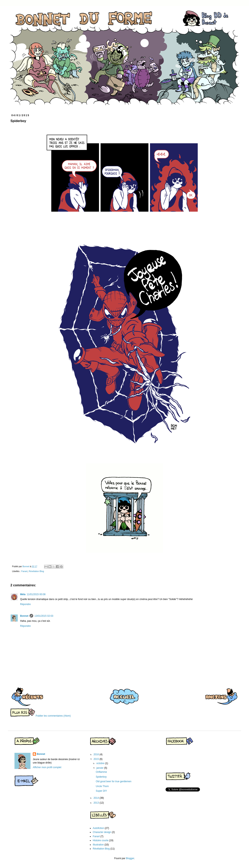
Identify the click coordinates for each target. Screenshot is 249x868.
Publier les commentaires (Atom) (53, 716)
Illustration (98, 845)
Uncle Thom (102, 786)
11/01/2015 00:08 (36, 594)
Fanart (24, 571)
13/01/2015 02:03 (44, 616)
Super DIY (101, 791)
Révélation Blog (36, 571)
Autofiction (98, 828)
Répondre (25, 604)
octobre (101, 763)
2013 (97, 803)
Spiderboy (101, 777)
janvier (100, 768)
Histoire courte (100, 840)
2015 (97, 759)
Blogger (130, 858)
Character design (102, 832)
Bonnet (24, 616)
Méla (23, 594)
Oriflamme (101, 772)
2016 (97, 754)
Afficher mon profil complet (47, 767)
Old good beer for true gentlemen (114, 781)
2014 (97, 798)
